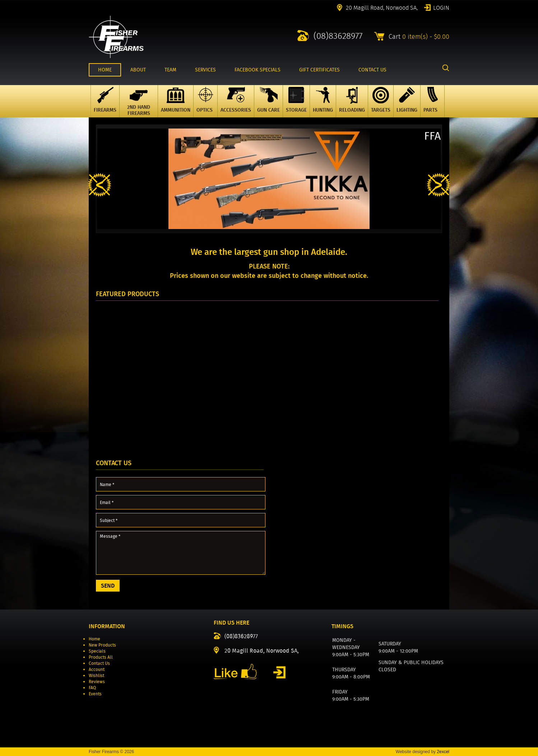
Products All (101, 657)
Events (95, 694)
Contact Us (99, 663)
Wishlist (96, 675)
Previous (99, 185)
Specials (97, 651)
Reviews (97, 682)
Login (441, 7)
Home (94, 639)
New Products (102, 645)
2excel (443, 752)
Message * (181, 553)
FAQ (92, 688)
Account (97, 669)
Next (439, 185)
